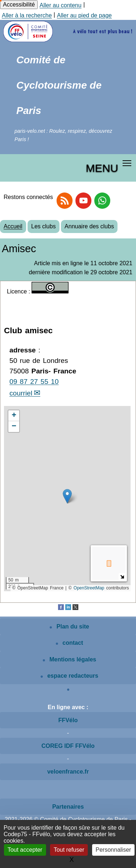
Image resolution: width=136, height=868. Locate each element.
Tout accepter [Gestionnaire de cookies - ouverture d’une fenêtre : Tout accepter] (25, 850)
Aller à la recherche (27, 15)
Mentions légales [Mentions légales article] (69, 659)
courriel (21, 393)
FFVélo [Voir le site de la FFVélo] (68, 720)
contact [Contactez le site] (69, 643)
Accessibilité (19, 5)
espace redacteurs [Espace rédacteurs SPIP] (69, 676)
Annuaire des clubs (89, 226)
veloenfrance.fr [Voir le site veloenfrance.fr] (68, 772)
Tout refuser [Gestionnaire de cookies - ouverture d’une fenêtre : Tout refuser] (69, 850)
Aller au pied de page (84, 15)
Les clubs (44, 226)
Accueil (13, 226)
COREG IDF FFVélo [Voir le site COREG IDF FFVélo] (68, 746)
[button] (67, 496)
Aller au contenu (61, 5)
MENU (102, 168)
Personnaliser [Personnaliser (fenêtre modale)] (114, 850)
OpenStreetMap (89, 588)
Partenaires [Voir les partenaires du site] (68, 807)
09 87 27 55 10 (34, 382)
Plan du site (69, 626)
